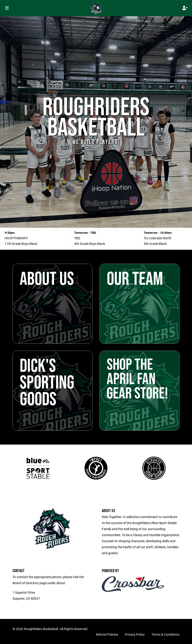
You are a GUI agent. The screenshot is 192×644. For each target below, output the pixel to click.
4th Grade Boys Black (90, 244)
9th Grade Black (155, 244)
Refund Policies (107, 634)
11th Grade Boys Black (21, 244)
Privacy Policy (135, 634)
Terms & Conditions (165, 634)
